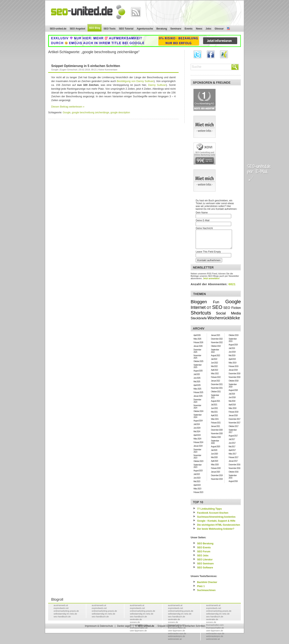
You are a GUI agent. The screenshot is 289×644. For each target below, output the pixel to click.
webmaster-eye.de (177, 637)
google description (120, 113)
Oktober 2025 (198, 365)
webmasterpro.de (177, 640)
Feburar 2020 (216, 472)
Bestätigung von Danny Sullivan (135, 81)
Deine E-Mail (203, 220)
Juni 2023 (197, 481)
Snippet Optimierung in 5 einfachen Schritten (86, 66)
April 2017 (232, 454)
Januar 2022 (215, 384)
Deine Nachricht (204, 228)
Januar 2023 (215, 339)
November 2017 (234, 426)
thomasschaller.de (139, 631)
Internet (198, 311)
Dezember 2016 (234, 468)
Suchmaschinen (206, 594)
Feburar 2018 (233, 415)
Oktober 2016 (234, 475)
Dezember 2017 (234, 423)
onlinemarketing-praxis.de (66, 615)
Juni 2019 (232, 355)
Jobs (209, 29)
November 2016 (234, 472)
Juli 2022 (214, 363)
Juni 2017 (232, 447)
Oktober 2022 (216, 350)
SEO (217, 311)
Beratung (162, 29)
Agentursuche (145, 29)
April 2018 (232, 408)
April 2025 (197, 389)
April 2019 (232, 363)
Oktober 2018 (234, 384)
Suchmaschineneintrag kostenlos (216, 520)
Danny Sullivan (157, 85)
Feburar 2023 (198, 496)
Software (205, 571)
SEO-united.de (58, 29)
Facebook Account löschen (213, 516)
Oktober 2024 (198, 415)
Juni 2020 (214, 457)
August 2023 (198, 474)
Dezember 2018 (234, 377)
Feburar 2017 (233, 461)
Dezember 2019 (217, 479)
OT (209, 311)
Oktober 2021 (216, 395)
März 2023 (197, 492)
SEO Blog (95, 28)
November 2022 (217, 346)
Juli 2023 (197, 478)
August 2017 (233, 439)
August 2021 (215, 405)
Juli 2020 (214, 454)
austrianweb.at (61, 609)
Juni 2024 (197, 432)
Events (189, 29)
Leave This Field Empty (208, 255)
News (199, 29)
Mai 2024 (197, 435)
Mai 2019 (232, 359)
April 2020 (214, 465)
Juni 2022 (214, 366)
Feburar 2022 (216, 381)
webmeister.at (175, 643)
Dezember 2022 (217, 342)
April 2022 (214, 374)
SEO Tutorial (126, 29)
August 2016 (233, 485)
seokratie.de (136, 623)
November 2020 (217, 437)
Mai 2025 (197, 385)
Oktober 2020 (216, 441)
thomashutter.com (215, 629)
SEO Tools (110, 29)
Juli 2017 (232, 443)
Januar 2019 (233, 374)
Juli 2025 (197, 378)
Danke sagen (124, 630)
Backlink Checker (207, 586)
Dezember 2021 (217, 388)
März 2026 (197, 342)
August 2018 (233, 394)
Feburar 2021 (216, 426)
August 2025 (198, 374)
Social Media (228, 317)
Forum (204, 555)
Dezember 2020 (217, 434)
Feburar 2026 (198, 346)
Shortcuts (201, 316)
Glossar (219, 29)
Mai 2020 (214, 461)
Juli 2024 (197, 428)
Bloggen (199, 305)
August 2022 (215, 359)
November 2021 (217, 392)
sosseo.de (135, 626)
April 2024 (197, 439)
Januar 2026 (198, 350)
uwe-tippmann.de (138, 634)
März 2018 (232, 412)
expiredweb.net (61, 612)
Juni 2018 (232, 401)
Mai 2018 (232, 405)
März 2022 (215, 377)
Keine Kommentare (108, 70)
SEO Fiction (232, 311)
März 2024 (197, 442)
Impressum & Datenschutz (99, 630)
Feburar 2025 (198, 396)
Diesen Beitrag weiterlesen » (68, 107)
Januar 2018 (233, 419)
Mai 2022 (214, 370)
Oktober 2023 (198, 465)
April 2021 (214, 419)
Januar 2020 (215, 475)
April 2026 (197, 339)
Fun (216, 306)
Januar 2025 (198, 400)
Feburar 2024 (198, 446)
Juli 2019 (232, 352)
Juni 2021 (214, 412)
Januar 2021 (215, 430)
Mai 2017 (232, 450)
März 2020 (215, 468)
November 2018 (234, 381)
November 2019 (217, 483)
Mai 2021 (214, 415)
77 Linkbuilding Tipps (209, 512)
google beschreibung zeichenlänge (90, 113)
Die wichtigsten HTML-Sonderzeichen (219, 528)
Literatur (205, 563)
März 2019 (232, 366)
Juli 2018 (232, 397)
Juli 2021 (214, 408)
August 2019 (233, 348)
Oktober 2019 (234, 339)
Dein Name (202, 213)
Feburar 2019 (233, 370)
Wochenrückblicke (224, 321)
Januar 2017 (233, 465)
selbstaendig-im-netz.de (65, 617)
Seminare (176, 29)
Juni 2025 (197, 382)
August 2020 (215, 450)
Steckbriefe (199, 322)
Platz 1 (201, 590)
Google (55, 70)
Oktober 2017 (234, 430)
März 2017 (232, 457)
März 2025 (197, 392)
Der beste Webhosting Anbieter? (216, 532)
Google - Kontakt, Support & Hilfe (216, 524)
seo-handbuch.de (62, 620)
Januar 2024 (198, 450)
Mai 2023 (197, 485)
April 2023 (197, 489)
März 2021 (215, 423)
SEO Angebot (78, 29)
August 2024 (198, 424)
